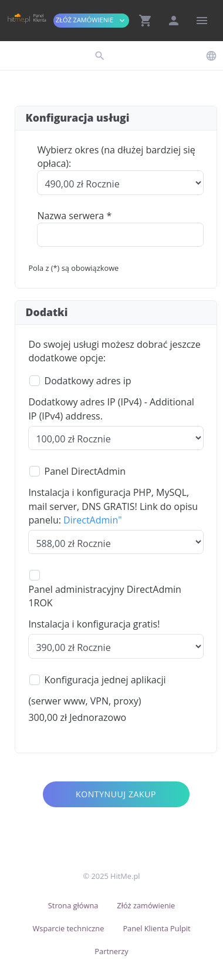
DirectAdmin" (92, 520)
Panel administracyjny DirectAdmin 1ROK (104, 596)
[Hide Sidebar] (202, 21)
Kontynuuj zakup (116, 794)
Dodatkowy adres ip (88, 381)
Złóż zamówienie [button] (91, 20)
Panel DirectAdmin (85, 471)
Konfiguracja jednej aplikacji (105, 680)
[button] (146, 21)
